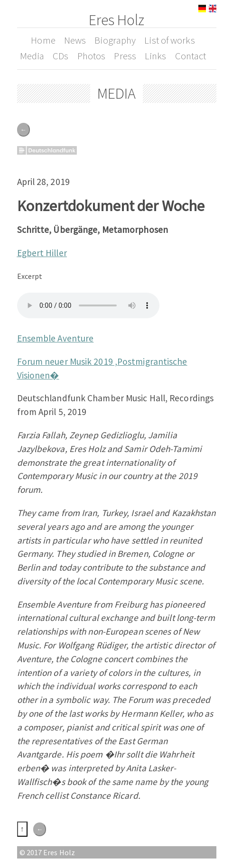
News (75, 40)
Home (43, 40)
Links (156, 56)
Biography (115, 40)
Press (125, 56)
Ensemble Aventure (56, 338)
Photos (92, 56)
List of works (169, 40)
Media (32, 56)
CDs (61, 56)
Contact (191, 56)
